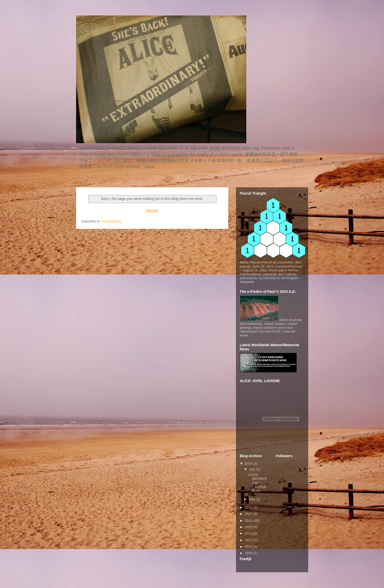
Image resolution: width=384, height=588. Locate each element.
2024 (249, 464)
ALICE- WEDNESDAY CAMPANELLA (257, 483)
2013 (249, 533)
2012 (249, 540)
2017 (249, 514)
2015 (249, 527)
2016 (249, 521)
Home (152, 211)
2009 (249, 553)
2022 (249, 507)
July (252, 469)
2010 (249, 547)
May (252, 499)
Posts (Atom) (111, 221)
